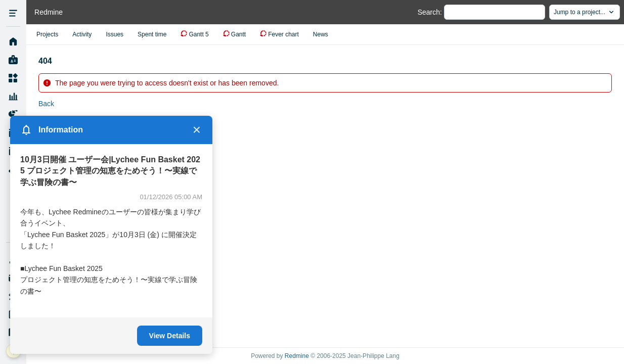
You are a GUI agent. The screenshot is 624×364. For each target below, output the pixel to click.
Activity (82, 34)
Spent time (152, 34)
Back (46, 104)
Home (13, 42)
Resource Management (13, 97)
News (321, 34)
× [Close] (197, 130)
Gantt (238, 34)
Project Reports (13, 115)
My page (13, 60)
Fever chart (283, 34)
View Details (170, 336)
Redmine (297, 356)
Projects (13, 78)
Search (429, 12)
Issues (115, 34)
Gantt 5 (198, 34)
